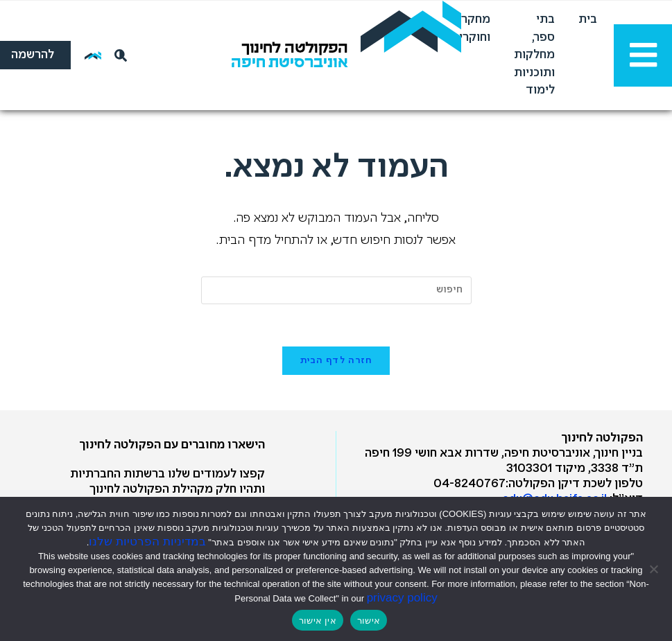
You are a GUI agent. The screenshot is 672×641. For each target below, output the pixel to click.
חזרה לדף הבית (336, 361)
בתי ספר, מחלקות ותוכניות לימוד (534, 55)
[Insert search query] (336, 290)
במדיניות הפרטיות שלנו (147, 542)
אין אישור (318, 621)
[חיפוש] (118, 55)
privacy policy (402, 598)
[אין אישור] (655, 569)
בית (588, 20)
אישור (369, 621)
